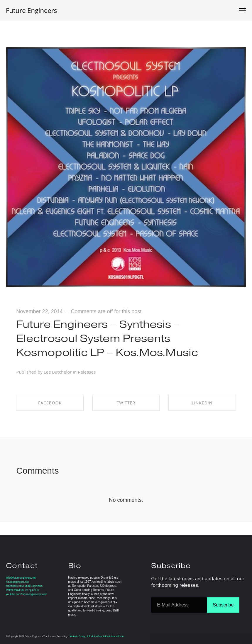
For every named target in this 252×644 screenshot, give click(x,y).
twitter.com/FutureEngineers (22, 590)
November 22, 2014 (39, 311)
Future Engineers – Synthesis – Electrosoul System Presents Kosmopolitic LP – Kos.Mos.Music (107, 338)
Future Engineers (31, 10)
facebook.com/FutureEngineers (24, 586)
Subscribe (223, 605)
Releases (87, 372)
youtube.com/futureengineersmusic (26, 594)
